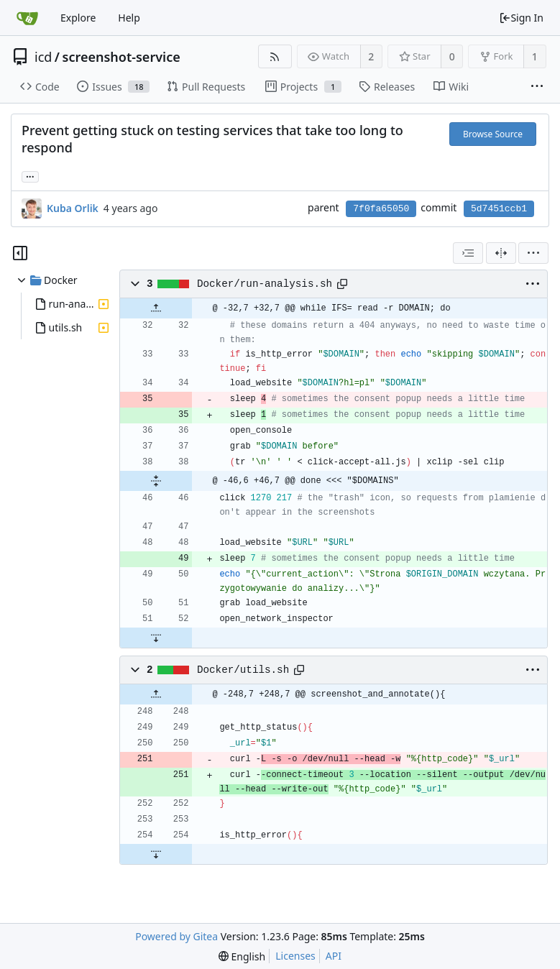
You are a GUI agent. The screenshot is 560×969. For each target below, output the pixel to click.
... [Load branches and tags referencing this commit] (30, 176)
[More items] (537, 87)
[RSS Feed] (275, 56)
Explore (78, 18)
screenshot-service (121, 57)
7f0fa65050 (381, 209)
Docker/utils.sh (243, 670)
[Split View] (501, 253)
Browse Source (493, 134)
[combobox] (468, 253)
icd (43, 57)
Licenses (295, 956)
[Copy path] (342, 284)
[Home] (27, 18)
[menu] (533, 253)
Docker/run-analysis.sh (265, 284)
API (334, 956)
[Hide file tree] (20, 253)
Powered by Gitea (176, 936)
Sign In (521, 18)
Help (129, 18)
